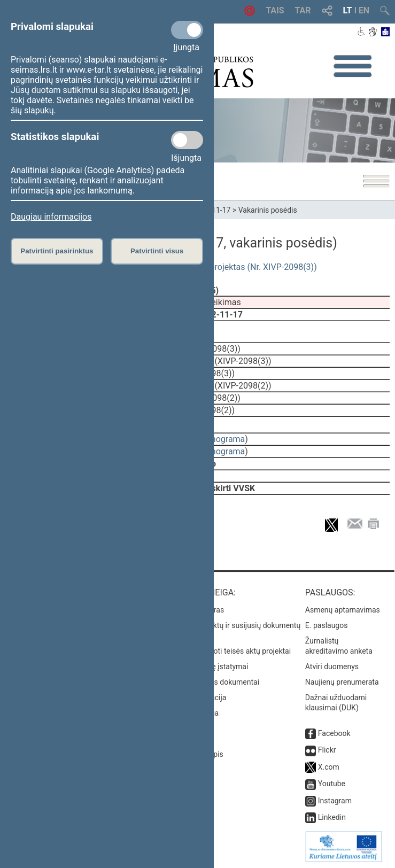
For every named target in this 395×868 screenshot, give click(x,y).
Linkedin (332, 817)
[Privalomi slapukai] (187, 30)
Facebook (334, 733)
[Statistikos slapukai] (187, 140)
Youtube (332, 784)
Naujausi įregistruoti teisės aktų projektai (223, 651)
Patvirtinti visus (157, 251)
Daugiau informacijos (51, 217)
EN (364, 10)
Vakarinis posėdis (268, 210)
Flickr (327, 750)
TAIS (275, 10)
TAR (303, 10)
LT (348, 10)
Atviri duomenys (332, 666)
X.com (329, 767)
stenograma (222, 439)
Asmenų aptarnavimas (343, 610)
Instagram (335, 801)
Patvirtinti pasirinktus (57, 251)
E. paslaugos (327, 625)
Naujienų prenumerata (342, 682)
